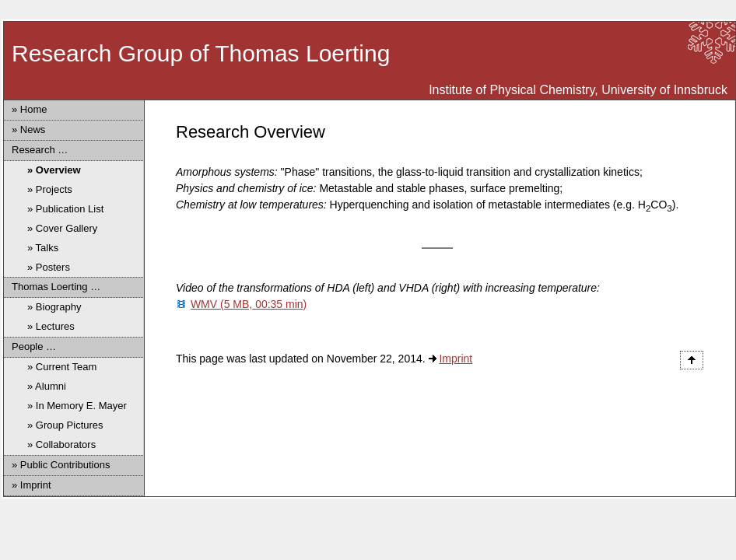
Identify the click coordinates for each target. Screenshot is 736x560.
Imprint (456, 359)
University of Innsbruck (664, 90)
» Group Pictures (65, 425)
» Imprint (32, 485)
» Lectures (51, 326)
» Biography (54, 307)
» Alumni (47, 386)
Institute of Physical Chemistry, (513, 90)
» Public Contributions (61, 465)
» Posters (49, 267)
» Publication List (65, 209)
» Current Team (62, 367)
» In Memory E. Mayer (77, 406)
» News (28, 129)
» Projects (50, 189)
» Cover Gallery (62, 228)
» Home (30, 109)
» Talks (43, 248)
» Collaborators (61, 444)
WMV (249, 304)
